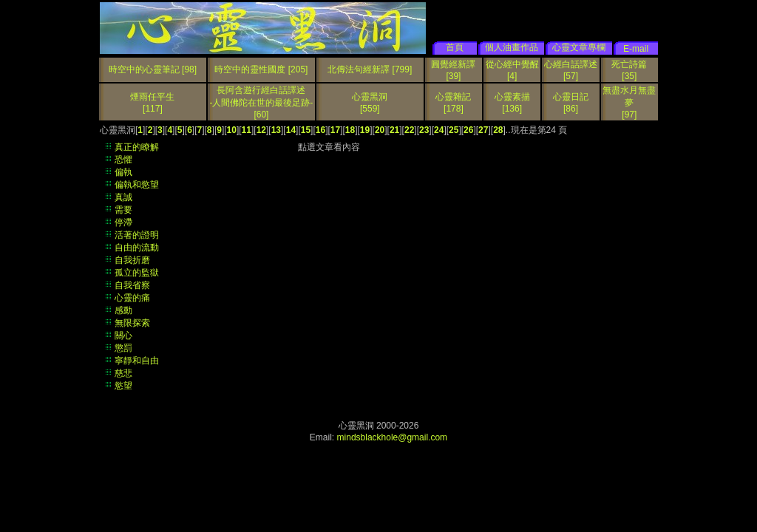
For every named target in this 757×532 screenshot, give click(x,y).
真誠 (123, 197)
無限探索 (132, 323)
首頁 (455, 47)
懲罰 (123, 348)
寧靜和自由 (137, 361)
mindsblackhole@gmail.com (393, 437)
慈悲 (123, 373)
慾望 (123, 386)
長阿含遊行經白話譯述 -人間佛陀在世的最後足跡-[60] (261, 102)
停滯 (123, 222)
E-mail (636, 49)
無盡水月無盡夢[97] (629, 102)
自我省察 (132, 285)
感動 (123, 310)
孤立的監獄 (137, 273)
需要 (123, 210)
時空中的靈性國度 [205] (261, 69)
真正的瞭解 (137, 147)
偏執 (123, 172)
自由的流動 (137, 248)
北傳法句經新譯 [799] (370, 69)
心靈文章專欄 (579, 47)
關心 (123, 335)
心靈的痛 (132, 298)
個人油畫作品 (512, 47)
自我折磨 (132, 260)
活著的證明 (137, 235)
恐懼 (123, 160)
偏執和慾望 (137, 185)
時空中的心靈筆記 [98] (153, 69)
